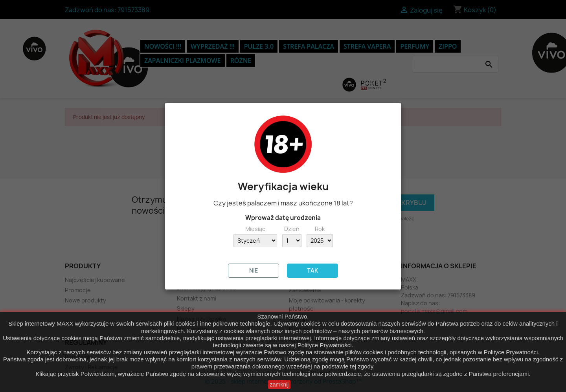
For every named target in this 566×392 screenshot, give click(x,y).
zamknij (279, 385)
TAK (312, 270)
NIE (254, 270)
